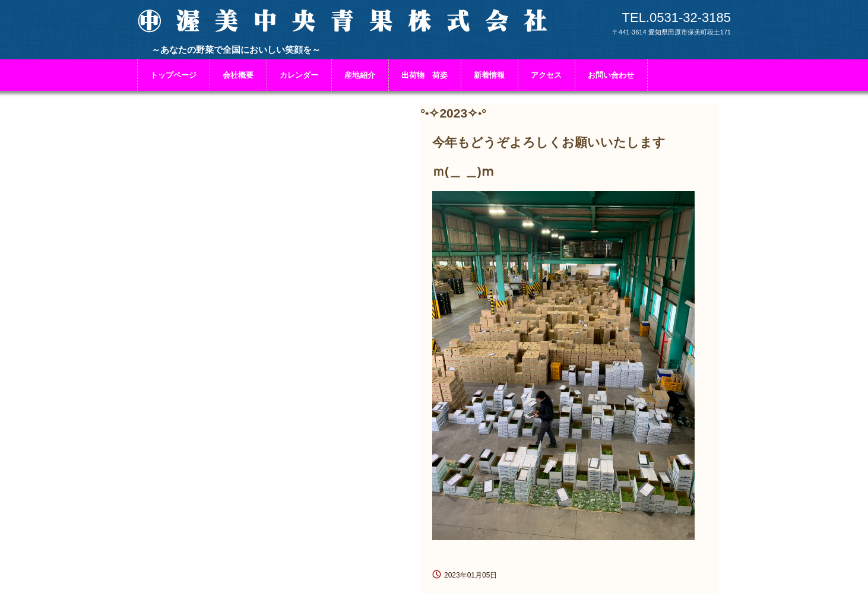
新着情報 (489, 75)
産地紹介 (360, 75)
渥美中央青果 (345, 28)
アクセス (546, 75)
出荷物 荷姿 (425, 75)
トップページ (173, 75)
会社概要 (238, 75)
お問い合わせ (611, 75)
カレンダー (299, 75)
